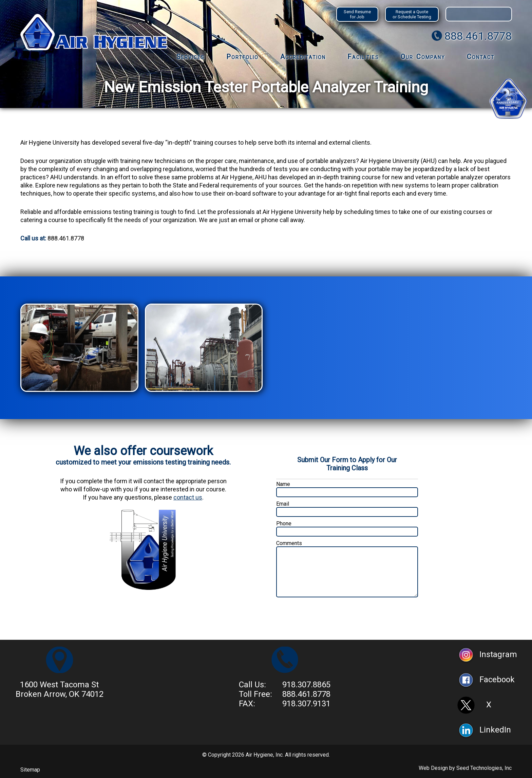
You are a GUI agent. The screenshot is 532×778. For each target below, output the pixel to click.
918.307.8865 (306, 685)
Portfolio (242, 57)
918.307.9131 (306, 704)
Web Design (433, 768)
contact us (188, 497)
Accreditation (303, 57)
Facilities (363, 57)
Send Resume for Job (357, 14)
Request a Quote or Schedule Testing (412, 14)
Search (504, 14)
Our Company (423, 57)
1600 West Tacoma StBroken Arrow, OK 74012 (60, 689)
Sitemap (30, 770)
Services (191, 57)
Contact (481, 57)
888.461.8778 (478, 36)
